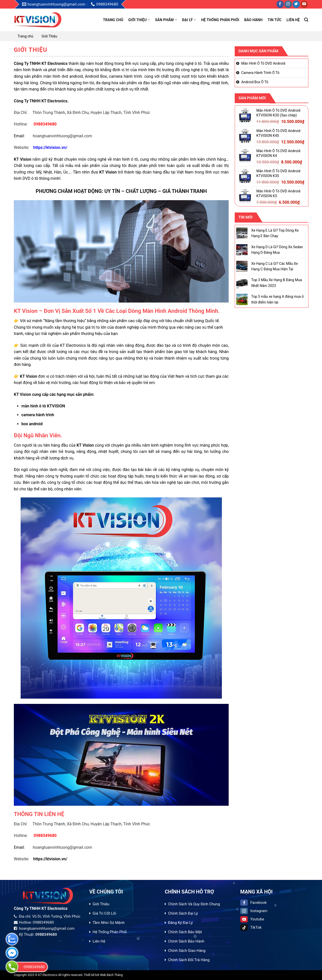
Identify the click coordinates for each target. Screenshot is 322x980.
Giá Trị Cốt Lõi (104, 913)
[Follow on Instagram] (288, 4)
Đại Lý (189, 20)
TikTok (251, 927)
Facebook (253, 903)
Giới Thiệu (139, 20)
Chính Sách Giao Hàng (187, 951)
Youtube (252, 919)
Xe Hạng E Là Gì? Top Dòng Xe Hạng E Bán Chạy (275, 233)
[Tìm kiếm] (306, 20)
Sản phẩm (166, 20)
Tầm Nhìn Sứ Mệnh (109, 923)
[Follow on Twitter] (296, 4)
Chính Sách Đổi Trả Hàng (189, 960)
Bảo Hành (253, 20)
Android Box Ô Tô (255, 82)
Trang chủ (113, 20)
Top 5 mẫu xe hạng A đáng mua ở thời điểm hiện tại (277, 299)
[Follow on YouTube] (304, 4)
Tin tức (275, 20)
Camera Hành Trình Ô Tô (260, 73)
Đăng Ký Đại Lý (180, 923)
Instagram (254, 911)
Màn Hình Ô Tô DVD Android (263, 63)
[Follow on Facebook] (280, 4)
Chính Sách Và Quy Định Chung (194, 904)
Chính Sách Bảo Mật (185, 932)
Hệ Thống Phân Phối (220, 20)
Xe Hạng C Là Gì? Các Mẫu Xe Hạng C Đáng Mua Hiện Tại (274, 266)
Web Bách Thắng (111, 975)
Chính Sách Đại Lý (183, 913)
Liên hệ (293, 20)
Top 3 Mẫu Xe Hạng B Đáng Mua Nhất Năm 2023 (276, 283)
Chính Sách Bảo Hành (186, 941)
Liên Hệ (99, 941)
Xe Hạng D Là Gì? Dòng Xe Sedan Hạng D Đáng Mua (277, 250)
